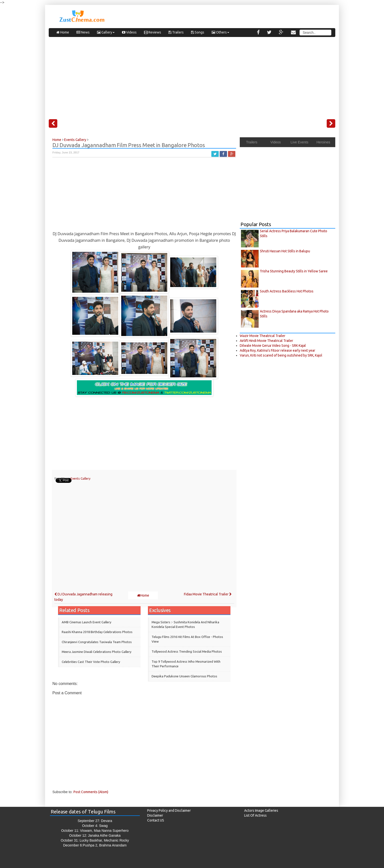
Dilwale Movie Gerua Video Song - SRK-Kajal (273, 346)
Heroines (323, 142)
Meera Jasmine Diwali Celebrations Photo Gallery (96, 652)
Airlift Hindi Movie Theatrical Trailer (266, 341)
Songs (198, 32)
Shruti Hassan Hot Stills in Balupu (285, 251)
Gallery (106, 32)
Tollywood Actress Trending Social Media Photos (187, 651)
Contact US (156, 820)
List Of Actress (255, 815)
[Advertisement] (192, 76)
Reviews (153, 32)
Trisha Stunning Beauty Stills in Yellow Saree (294, 271)
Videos (129, 32)
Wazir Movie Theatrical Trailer (263, 336)
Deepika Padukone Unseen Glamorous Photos (184, 676)
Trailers (176, 32)
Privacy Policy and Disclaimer (169, 810)
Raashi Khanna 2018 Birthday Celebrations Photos (97, 632)
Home (63, 32)
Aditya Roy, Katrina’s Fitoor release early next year (277, 350)
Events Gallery (80, 478)
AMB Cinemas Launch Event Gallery (86, 622)
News (83, 32)
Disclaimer (155, 815)
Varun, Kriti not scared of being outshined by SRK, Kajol (281, 355)
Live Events (300, 142)
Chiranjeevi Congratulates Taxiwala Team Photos (97, 642)
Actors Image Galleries (261, 810)
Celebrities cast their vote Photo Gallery (91, 662)
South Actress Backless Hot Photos (287, 291)
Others (220, 32)
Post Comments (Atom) (91, 792)
